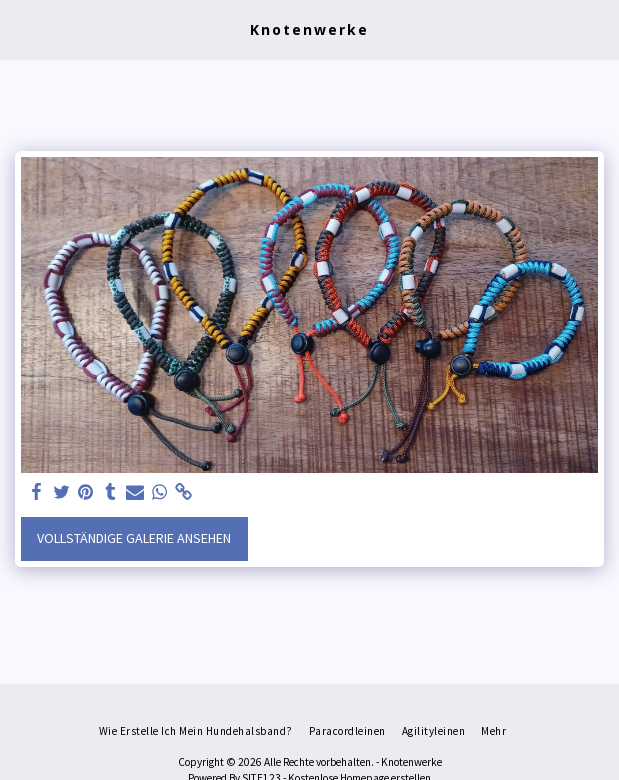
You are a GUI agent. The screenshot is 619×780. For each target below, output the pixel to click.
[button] (22, 28)
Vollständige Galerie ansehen (134, 538)
